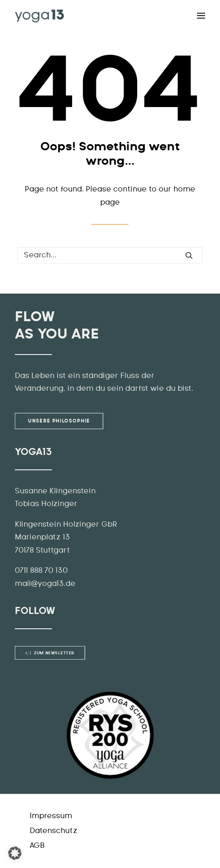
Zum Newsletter (50, 653)
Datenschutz (54, 831)
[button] (15, 853)
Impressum (51, 816)
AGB (37, 846)
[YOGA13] (40, 16)
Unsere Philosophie (59, 421)
